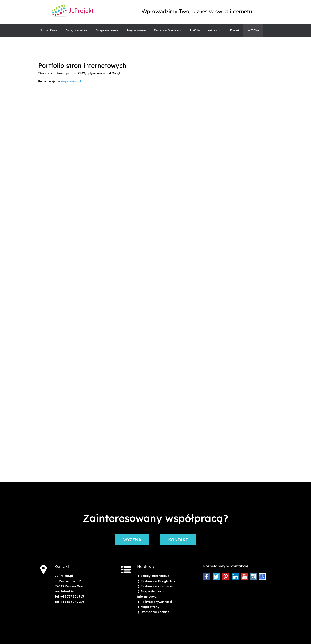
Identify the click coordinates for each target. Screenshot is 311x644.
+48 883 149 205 (72, 602)
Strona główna (49, 30)
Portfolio (195, 30)
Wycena (253, 30)
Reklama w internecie (157, 586)
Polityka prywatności (156, 602)
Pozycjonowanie (136, 30)
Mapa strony (150, 607)
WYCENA (132, 540)
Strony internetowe (76, 30)
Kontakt (235, 30)
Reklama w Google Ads (168, 30)
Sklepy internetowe (107, 30)
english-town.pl (71, 81)
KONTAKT (178, 540)
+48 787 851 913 (72, 596)
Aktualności (215, 30)
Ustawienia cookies (155, 612)
